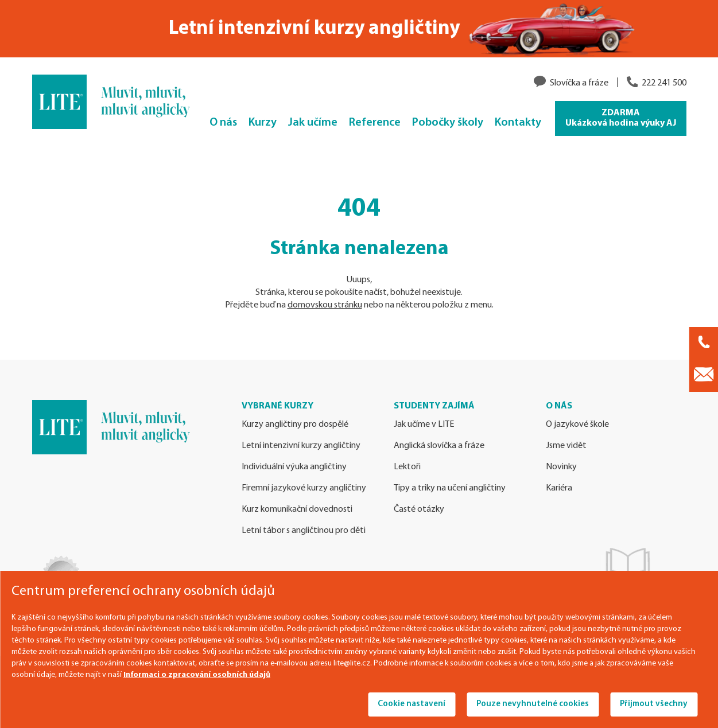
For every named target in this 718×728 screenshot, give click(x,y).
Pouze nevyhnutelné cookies (533, 704)
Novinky (561, 467)
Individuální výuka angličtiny (294, 467)
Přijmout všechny (654, 704)
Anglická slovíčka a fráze (439, 446)
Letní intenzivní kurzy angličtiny (301, 446)
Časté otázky (419, 509)
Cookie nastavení (412, 704)
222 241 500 (664, 83)
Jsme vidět (566, 446)
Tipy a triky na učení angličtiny (450, 488)
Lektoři (407, 467)
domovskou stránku (325, 305)
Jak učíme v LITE (424, 425)
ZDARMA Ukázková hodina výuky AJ (621, 118)
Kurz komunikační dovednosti (297, 509)
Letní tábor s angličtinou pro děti (304, 531)
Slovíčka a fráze (579, 83)
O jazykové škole (577, 425)
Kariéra (559, 488)
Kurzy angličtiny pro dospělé (295, 425)
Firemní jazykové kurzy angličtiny (304, 488)
